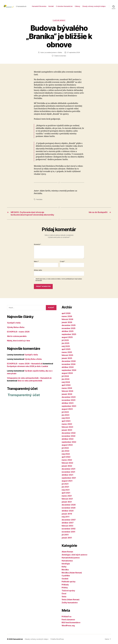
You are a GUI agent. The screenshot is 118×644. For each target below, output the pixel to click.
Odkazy (77, 6)
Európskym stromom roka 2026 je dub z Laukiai (28, 366)
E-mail (62, 262)
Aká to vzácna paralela (17, 336)
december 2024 (69, 361)
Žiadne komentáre (60, 56)
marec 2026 (67, 316)
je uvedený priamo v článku (53, 52)
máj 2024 (66, 382)
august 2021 (67, 481)
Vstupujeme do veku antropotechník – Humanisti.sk (29, 378)
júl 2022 (65, 448)
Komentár (37, 244)
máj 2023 (66, 418)
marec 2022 (67, 460)
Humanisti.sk (18, 639)
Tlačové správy (59, 20)
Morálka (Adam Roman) (72, 573)
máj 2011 (66, 517)
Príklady (65, 585)
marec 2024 (67, 388)
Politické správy (69, 582)
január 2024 (67, 394)
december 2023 (69, 397)
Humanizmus (67, 561)
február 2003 (67, 526)
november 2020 (69, 508)
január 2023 (67, 430)
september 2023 (69, 406)
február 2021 (67, 499)
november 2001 (68, 532)
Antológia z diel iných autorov (74, 555)
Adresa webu (38, 270)
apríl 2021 (66, 493)
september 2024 (69, 370)
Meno (36, 262)
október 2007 (68, 523)
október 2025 (68, 331)
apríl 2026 (66, 313)
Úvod (64, 594)
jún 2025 (65, 343)
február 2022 (67, 463)
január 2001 (67, 538)
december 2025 (69, 325)
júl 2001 (65, 535)
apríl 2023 (66, 421)
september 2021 (69, 478)
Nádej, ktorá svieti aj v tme (19, 341)
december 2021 (69, 469)
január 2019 (67, 514)
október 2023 (68, 403)
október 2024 (68, 367)
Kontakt (51, 6)
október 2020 (68, 511)
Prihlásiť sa (66, 617)
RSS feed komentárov (71, 623)
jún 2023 (65, 415)
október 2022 (68, 439)
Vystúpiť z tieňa (14, 323)
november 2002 (69, 529)
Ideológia (66, 564)
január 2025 (67, 358)
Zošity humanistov (70, 603)
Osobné (65, 579)
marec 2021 (67, 496)
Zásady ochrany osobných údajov (94, 6)
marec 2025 (67, 352)
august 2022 (67, 445)
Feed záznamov (68, 620)
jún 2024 (66, 379)
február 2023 (67, 427)
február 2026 (67, 319)
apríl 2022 (66, 457)
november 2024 (69, 364)
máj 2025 (66, 346)
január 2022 (67, 466)
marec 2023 (67, 424)
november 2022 (69, 436)
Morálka (65, 570)
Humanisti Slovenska (39, 6)
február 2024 (67, 391)
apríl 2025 (66, 349)
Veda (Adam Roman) (71, 600)
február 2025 (67, 355)
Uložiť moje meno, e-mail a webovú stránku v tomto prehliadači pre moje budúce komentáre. (59, 280)
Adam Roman (67, 552)
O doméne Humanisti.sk (64, 6)
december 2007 (69, 520)
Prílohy (65, 588)
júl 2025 (65, 340)
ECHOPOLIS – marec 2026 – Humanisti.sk (25, 364)
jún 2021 (65, 487)
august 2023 (67, 409)
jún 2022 (65, 451)
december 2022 (69, 433)
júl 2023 (65, 412)
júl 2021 (65, 484)
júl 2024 (65, 376)
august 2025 (67, 337)
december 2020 (69, 505)
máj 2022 (66, 454)
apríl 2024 (66, 385)
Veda (64, 597)
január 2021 (67, 502)
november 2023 (69, 400)
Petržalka (39, 199)
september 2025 (69, 334)
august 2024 (67, 373)
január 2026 (67, 322)
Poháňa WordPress (57, 639)
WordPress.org (68, 626)
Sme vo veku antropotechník (30, 381)
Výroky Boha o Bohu (16, 327)
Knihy (64, 567)
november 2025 (69, 328)
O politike (66, 576)
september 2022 (69, 442)
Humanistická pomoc (71, 558)
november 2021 (68, 472)
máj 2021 (66, 490)
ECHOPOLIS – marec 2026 (18, 332)
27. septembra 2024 (73, 52)
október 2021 (67, 475)
